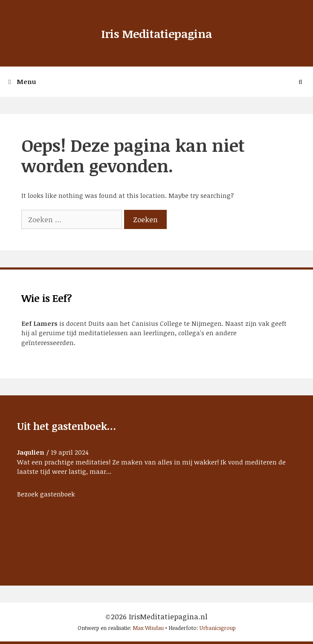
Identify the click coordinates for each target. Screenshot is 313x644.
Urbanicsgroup (218, 628)
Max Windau (148, 628)
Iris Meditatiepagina (156, 34)
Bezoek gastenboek (46, 494)
